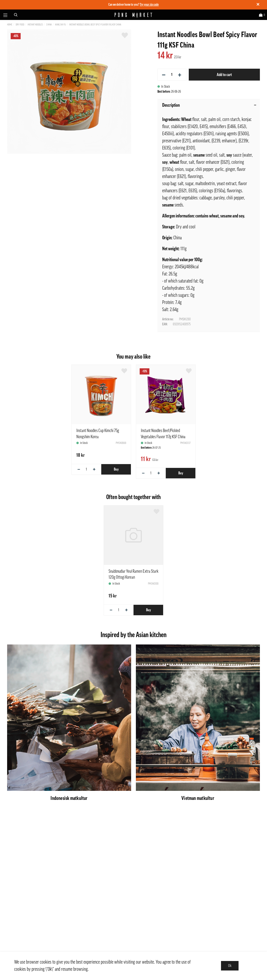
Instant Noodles (35, 25)
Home (10, 25)
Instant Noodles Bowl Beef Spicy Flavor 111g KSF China (95, 25)
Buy (116, 469)
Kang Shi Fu (60, 25)
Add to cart (224, 75)
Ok (230, 966)
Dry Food (20, 25)
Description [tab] (209, 105)
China (49, 25)
